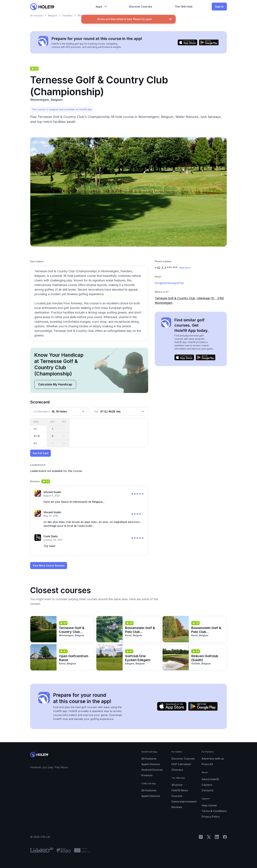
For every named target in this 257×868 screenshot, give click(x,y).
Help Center (209, 805)
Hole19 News (180, 790)
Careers (207, 785)
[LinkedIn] (217, 837)
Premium (147, 775)
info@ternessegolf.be (169, 283)
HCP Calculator (181, 764)
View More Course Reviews (49, 566)
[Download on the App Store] (188, 42)
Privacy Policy (211, 817)
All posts (177, 785)
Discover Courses (183, 759)
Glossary (177, 770)
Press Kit (207, 764)
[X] (209, 837)
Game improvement (184, 801)
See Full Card (40, 453)
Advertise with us (213, 759)
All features (149, 759)
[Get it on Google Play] (209, 42)
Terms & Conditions (214, 811)
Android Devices (152, 770)
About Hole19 (210, 779)
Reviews (177, 807)
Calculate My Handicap (55, 384)
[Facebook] (225, 837)
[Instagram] (201, 837)
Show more (185, 268)
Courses (177, 796)
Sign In (219, 7)
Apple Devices (151, 764)
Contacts (208, 790)
